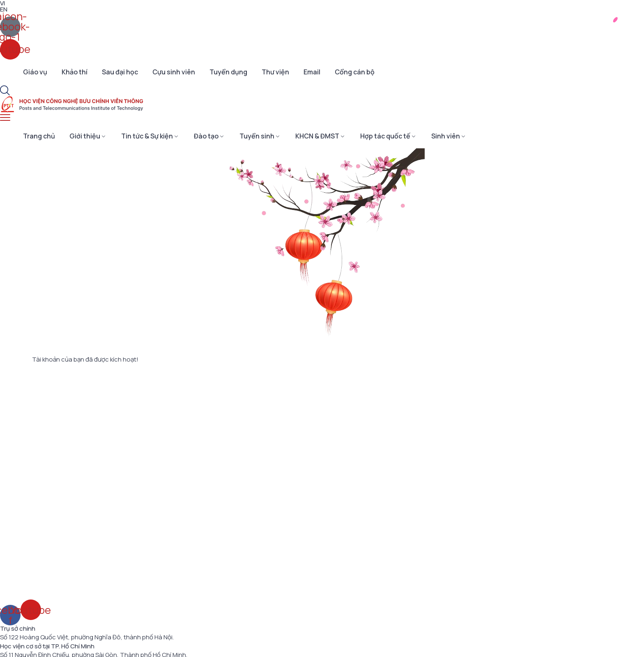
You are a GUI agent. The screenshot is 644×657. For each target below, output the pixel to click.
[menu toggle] (5, 118)
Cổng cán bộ (355, 72)
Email (312, 72)
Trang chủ (39, 136)
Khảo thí (75, 72)
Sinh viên (446, 136)
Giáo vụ (35, 72)
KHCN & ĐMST (317, 136)
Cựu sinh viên (174, 72)
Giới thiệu (85, 136)
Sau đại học (120, 72)
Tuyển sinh (257, 136)
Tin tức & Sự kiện (147, 136)
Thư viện (275, 72)
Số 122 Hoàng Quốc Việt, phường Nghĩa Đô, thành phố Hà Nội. (87, 637)
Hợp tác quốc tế (385, 136)
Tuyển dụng (228, 72)
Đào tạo (206, 136)
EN (4, 9)
